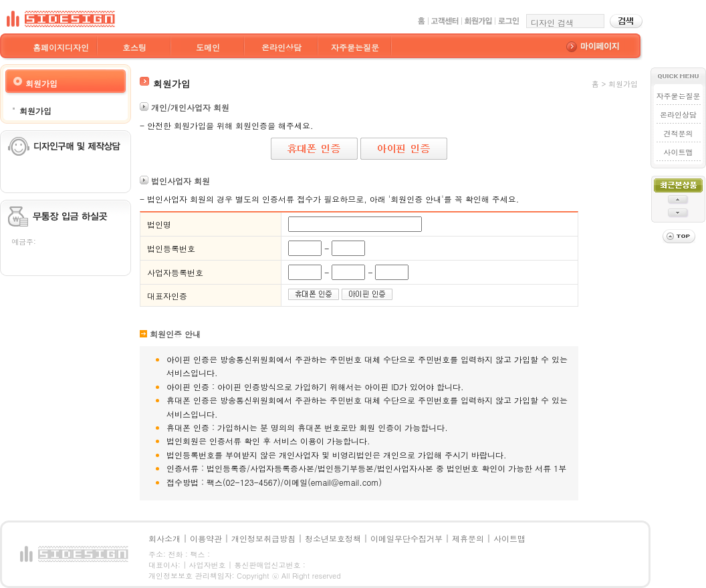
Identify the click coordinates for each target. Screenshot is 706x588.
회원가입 (35, 111)
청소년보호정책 (333, 538)
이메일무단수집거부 (406, 538)
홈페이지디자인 (61, 47)
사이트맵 (679, 152)
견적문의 (679, 133)
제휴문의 (468, 538)
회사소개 (164, 538)
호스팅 (134, 47)
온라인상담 (281, 47)
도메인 (208, 47)
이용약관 (206, 538)
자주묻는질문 (355, 47)
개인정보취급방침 (263, 538)
